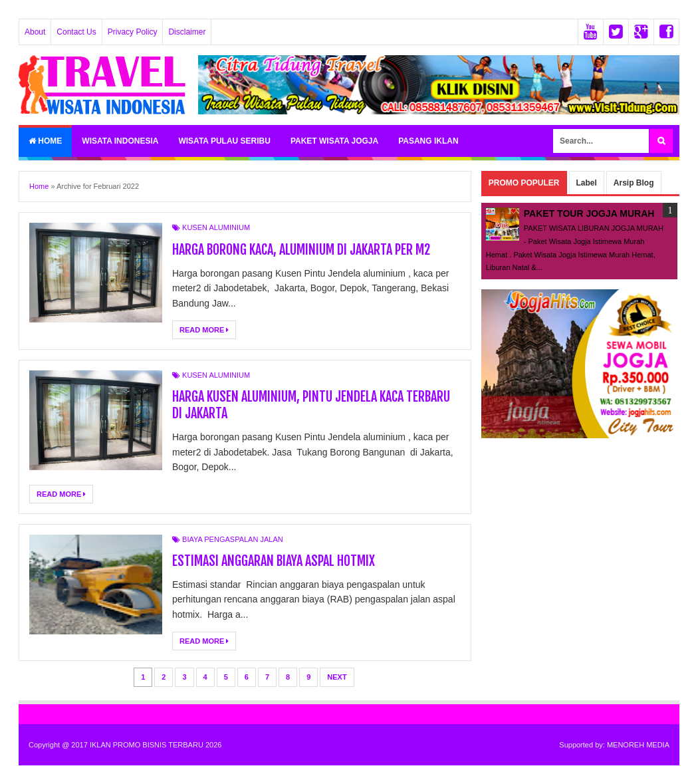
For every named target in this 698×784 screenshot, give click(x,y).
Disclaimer (187, 32)
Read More (204, 330)
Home (45, 141)
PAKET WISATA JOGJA (334, 141)
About (35, 32)
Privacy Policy (133, 32)
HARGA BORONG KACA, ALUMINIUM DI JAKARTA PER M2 (301, 250)
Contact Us (76, 32)
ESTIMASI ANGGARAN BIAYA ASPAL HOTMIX (274, 561)
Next (337, 677)
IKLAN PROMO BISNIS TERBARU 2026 (156, 745)
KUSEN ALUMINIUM (216, 227)
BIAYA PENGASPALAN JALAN (233, 539)
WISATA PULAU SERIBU (224, 141)
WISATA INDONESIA (120, 141)
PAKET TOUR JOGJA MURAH (589, 213)
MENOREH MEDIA (638, 745)
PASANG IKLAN (428, 141)
